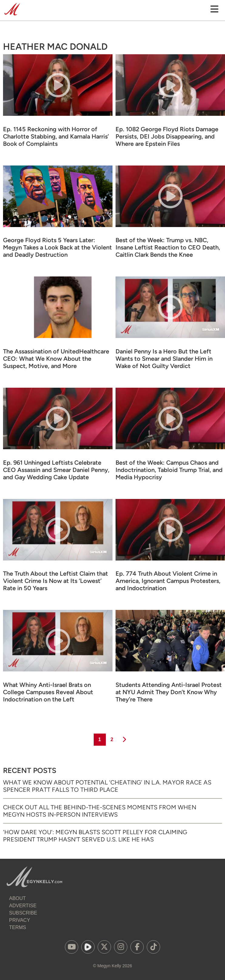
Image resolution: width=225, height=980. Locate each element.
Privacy (20, 920)
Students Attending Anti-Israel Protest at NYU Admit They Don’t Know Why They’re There (169, 692)
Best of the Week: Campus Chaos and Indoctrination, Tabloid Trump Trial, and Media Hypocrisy (169, 470)
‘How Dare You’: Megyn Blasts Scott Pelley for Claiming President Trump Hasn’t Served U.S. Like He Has (95, 836)
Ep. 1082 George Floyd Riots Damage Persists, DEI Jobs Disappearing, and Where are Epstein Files (167, 136)
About (17, 898)
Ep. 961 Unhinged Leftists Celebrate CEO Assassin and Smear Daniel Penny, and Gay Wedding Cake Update (56, 470)
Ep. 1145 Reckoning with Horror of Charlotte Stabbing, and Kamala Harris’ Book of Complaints (56, 136)
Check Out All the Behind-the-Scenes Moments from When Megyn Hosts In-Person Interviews (100, 811)
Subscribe (23, 913)
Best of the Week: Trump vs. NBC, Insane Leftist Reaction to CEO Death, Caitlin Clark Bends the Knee (168, 247)
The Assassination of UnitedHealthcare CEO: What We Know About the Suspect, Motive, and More (56, 359)
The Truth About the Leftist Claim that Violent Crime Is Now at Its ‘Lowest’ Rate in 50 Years (55, 581)
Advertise (23, 906)
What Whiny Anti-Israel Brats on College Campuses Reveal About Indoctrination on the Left (48, 692)
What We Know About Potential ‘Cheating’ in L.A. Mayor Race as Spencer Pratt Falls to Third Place (107, 786)
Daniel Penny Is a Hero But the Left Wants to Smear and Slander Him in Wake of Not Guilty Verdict (164, 359)
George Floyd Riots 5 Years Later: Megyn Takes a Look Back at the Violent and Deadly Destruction (57, 247)
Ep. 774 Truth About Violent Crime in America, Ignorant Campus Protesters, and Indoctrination (168, 581)
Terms (18, 927)
